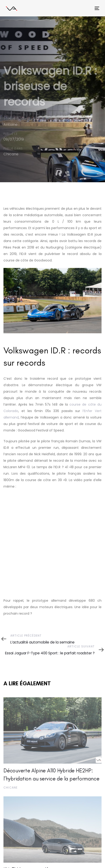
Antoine (10, 125)
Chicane (11, 154)
